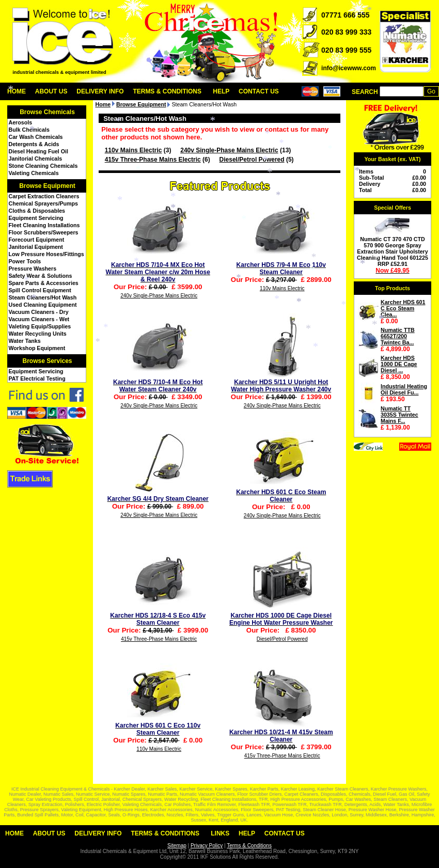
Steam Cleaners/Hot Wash (43, 297)
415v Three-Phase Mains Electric (153, 160)
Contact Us (259, 91)
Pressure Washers (33, 269)
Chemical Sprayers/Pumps (43, 203)
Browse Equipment (47, 186)
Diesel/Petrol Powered (252, 160)
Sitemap (177, 846)
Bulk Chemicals (29, 130)
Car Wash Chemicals (36, 137)
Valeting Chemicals (34, 173)
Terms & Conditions (167, 91)
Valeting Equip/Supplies (40, 326)
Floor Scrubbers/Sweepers (44, 232)
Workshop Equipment (37, 348)
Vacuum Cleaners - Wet (39, 319)
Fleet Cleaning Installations (44, 225)
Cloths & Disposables (37, 211)
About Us (51, 91)
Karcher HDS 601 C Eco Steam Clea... (403, 308)
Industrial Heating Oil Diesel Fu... (404, 389)
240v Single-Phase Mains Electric (229, 150)
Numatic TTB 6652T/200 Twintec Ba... (398, 336)
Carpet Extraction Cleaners (44, 196)
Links (220, 833)
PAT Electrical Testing (37, 378)
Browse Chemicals (47, 112)
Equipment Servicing (36, 218)
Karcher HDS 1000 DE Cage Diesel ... (399, 364)
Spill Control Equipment (40, 290)
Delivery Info (100, 91)
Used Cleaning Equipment (43, 305)
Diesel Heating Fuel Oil (38, 151)
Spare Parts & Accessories (44, 283)
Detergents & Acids (34, 144)
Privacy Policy (207, 846)
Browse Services (47, 361)
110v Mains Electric (134, 150)
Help (221, 91)
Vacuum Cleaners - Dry (39, 312)
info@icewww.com (349, 68)
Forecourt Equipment (37, 240)
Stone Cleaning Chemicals (43, 166)
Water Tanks (25, 341)
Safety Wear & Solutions (41, 276)
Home (17, 91)
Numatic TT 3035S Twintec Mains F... (399, 415)
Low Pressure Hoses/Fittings (46, 254)
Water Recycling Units (38, 334)
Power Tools (25, 261)
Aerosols (21, 122)
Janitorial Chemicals (36, 159)
